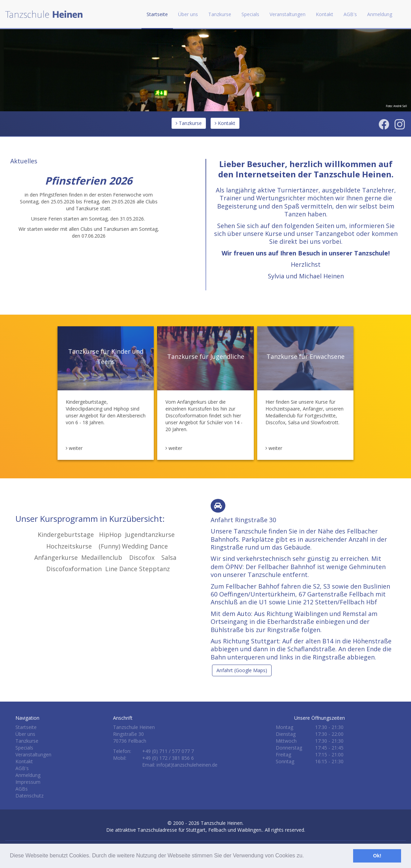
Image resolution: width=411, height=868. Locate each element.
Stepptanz (154, 569)
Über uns (25, 734)
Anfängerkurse (56, 557)
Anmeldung (380, 14)
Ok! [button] (377, 856)
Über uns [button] (188, 14)
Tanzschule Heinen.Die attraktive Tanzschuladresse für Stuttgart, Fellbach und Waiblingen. (184, 826)
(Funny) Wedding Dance (133, 546)
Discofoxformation (74, 569)
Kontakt (325, 14)
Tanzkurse (189, 123)
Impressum (28, 782)
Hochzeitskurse (69, 546)
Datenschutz (29, 796)
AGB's (350, 14)
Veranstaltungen (288, 14)
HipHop (110, 534)
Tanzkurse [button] (220, 14)
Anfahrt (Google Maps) (242, 670)
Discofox (142, 557)
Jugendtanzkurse (149, 534)
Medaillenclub (102, 557)
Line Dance (121, 569)
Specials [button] (250, 14)
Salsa (169, 557)
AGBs (22, 789)
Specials (24, 748)
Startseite (157, 14)
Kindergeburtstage (66, 534)
